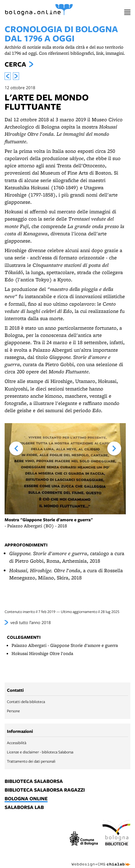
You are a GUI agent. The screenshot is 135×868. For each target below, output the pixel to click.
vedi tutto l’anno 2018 (31, 622)
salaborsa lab (24, 808)
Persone (13, 711)
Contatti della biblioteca (26, 702)
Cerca (15, 64)
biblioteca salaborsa (34, 781)
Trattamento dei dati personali (31, 761)
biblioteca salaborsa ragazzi (45, 790)
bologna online (26, 799)
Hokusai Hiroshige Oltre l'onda (42, 653)
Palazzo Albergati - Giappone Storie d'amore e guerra (65, 645)
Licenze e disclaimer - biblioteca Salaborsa (40, 752)
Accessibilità (17, 743)
